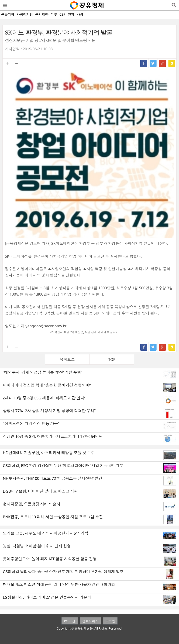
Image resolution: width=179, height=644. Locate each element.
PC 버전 (70, 621)
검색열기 (174, 5)
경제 (71, 15)
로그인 (110, 621)
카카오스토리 (172, 63)
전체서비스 (90, 621)
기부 (54, 15)
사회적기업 (25, 15)
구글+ (162, 63)
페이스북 (144, 63)
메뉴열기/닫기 (5, 5)
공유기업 (8, 15)
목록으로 (67, 360)
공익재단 (42, 15)
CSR (62, 15)
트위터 (153, 63)
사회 (80, 15)
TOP (112, 360)
